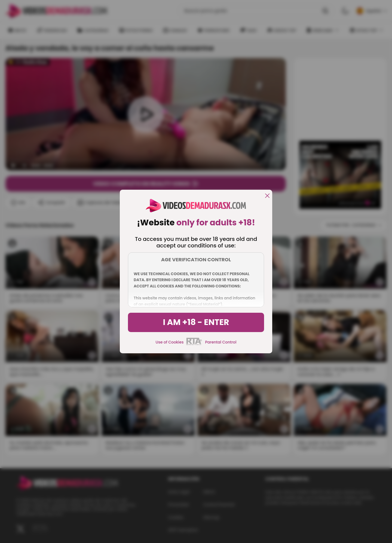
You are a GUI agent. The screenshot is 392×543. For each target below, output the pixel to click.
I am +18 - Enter (196, 322)
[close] (267, 196)
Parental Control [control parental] (221, 342)
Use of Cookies (170, 342)
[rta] (194, 344)
